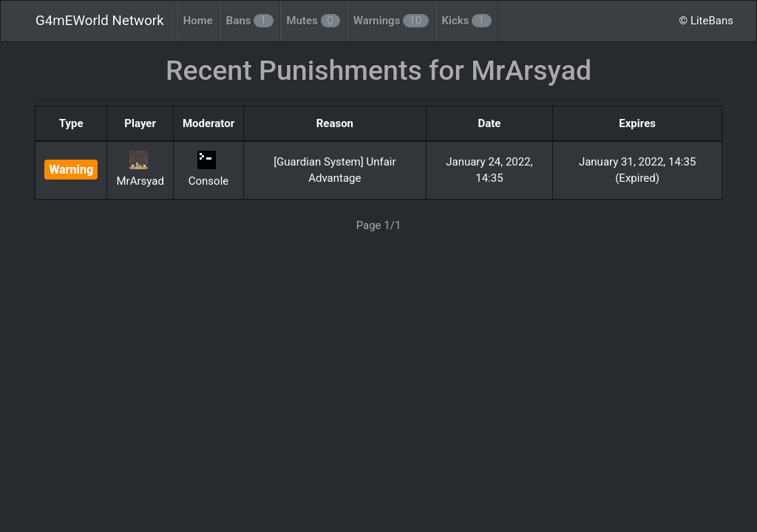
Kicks (467, 21)
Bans (250, 21)
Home (198, 21)
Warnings (391, 21)
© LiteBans (706, 21)
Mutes (313, 21)
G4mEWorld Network (100, 21)
